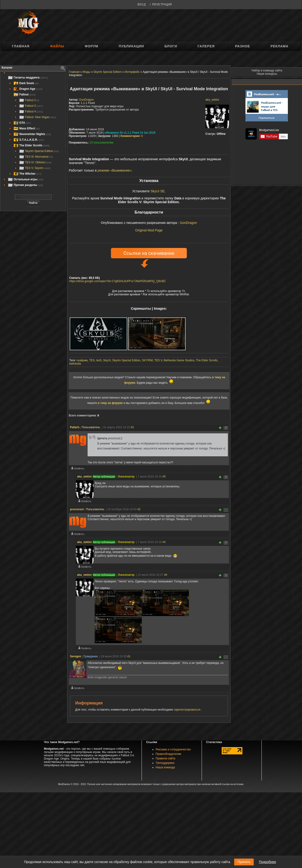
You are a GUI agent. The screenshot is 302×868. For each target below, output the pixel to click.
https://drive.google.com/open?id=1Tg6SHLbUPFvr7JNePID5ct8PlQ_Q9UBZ (117, 281)
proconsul (77, 509)
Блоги (171, 46)
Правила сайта (165, 758)
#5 (164, 477)
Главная (21, 46)
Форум (92, 46)
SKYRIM (147, 360)
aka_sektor (212, 100)
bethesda (75, 364)
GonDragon (86, 100)
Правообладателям (168, 754)
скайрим (82, 360)
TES (92, 360)
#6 (165, 575)
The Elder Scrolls (207, 360)
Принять (244, 862)
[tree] (33, 131)
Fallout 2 (29, 100)
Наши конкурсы (267, 74)
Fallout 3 (31, 106)
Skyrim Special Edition (39, 151)
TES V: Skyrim (35, 168)
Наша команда (165, 767)
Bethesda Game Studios (179, 360)
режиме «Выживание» (114, 170)
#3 (132, 427)
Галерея (206, 46)
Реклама (279, 46)
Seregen (75, 656)
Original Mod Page (149, 230)
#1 (129, 656)
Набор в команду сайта (267, 70)
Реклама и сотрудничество (173, 749)
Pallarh (75, 427)
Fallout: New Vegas (38, 117)
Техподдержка (165, 763)
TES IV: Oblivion (35, 162)
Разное (243, 46)
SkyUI (107, 360)
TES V (158, 360)
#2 (139, 509)
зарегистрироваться (188, 710)
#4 (164, 542)
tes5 (99, 360)
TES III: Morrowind (36, 157)
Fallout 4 (31, 111)
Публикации (131, 46)
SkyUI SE (158, 191)
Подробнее (267, 862)
